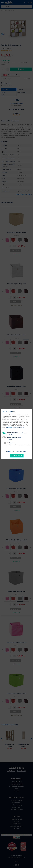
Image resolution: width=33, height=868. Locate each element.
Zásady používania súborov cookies (15, 427)
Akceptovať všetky (17, 455)
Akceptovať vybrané (22, 451)
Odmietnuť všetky (10, 451)
